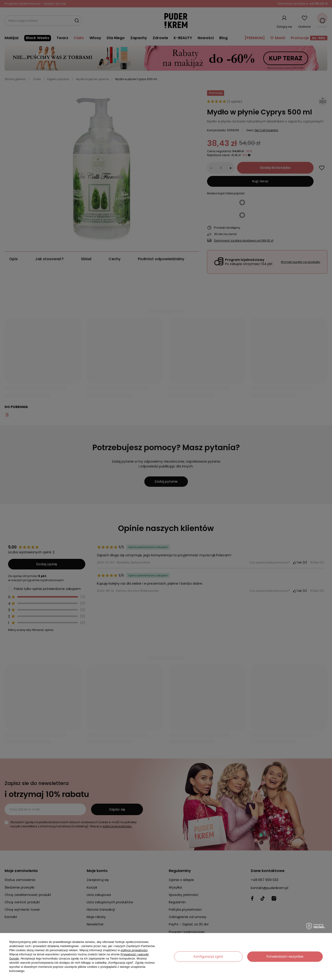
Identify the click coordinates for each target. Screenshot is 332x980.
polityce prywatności (134, 950)
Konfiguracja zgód (208, 957)
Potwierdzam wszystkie (285, 957)
